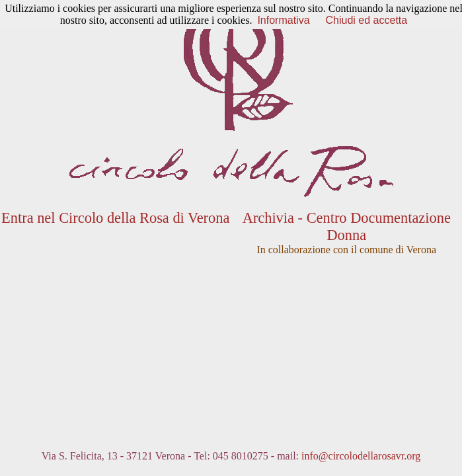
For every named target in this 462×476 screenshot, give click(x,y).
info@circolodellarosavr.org (361, 456)
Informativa (283, 20)
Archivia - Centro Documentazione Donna (347, 226)
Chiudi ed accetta (367, 20)
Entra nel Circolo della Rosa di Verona (115, 218)
